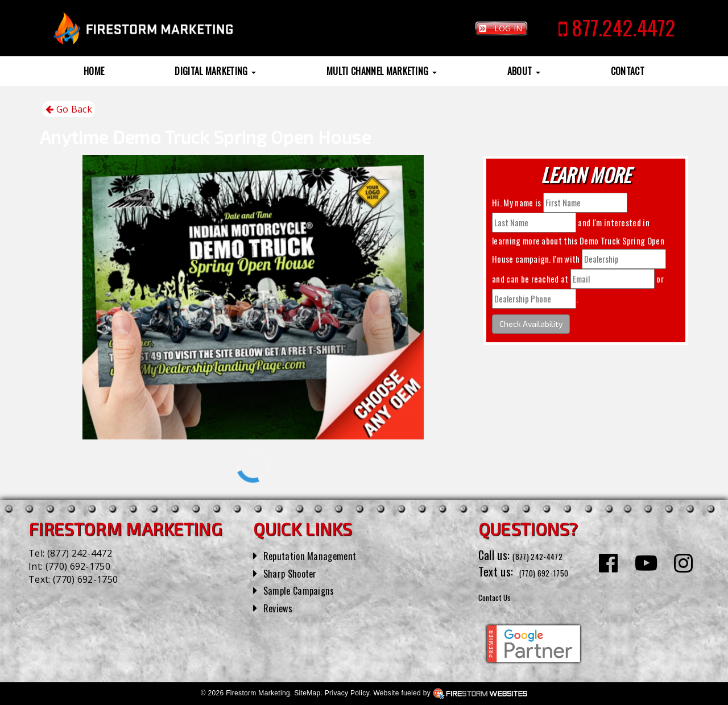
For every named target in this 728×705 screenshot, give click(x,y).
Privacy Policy (347, 693)
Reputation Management (318, 555)
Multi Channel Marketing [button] (382, 71)
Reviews (281, 607)
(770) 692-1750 (78, 566)
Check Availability (531, 324)
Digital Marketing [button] (215, 71)
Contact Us (503, 596)
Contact (628, 71)
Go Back (69, 109)
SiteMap (307, 693)
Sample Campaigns (305, 590)
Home (94, 71)
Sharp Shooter (295, 573)
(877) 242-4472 (80, 553)
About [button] (524, 71)
